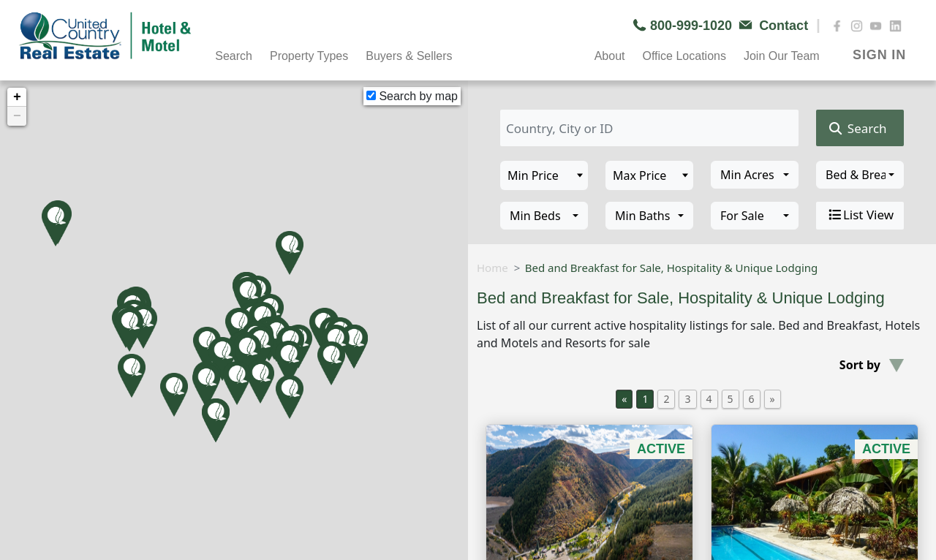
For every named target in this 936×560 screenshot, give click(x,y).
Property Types (309, 56)
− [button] (17, 116)
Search (234, 56)
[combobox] (755, 175)
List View (860, 215)
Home (492, 268)
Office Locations (684, 56)
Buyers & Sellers (409, 56)
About (610, 56)
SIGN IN (879, 55)
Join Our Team (782, 56)
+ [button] (17, 97)
